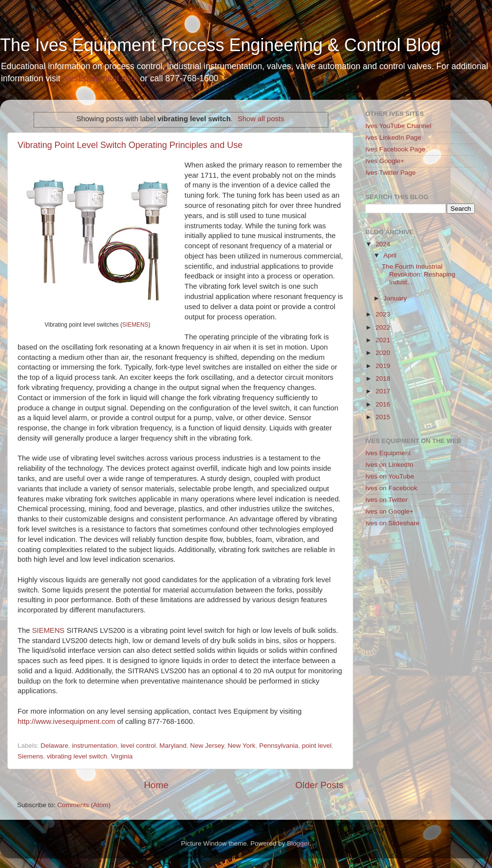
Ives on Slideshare (392, 523)
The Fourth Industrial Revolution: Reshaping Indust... (419, 274)
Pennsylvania (279, 746)
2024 (383, 244)
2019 (383, 366)
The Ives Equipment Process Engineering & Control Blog (220, 45)
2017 (383, 391)
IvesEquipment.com (100, 78)
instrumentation (95, 746)
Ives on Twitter (387, 500)
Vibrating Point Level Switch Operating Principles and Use (130, 145)
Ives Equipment (388, 453)
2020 (383, 353)
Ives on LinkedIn (389, 465)
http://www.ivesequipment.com (66, 721)
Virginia (122, 756)
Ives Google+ (385, 161)
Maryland (173, 746)
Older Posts (319, 785)
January (395, 298)
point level (317, 746)
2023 (383, 314)
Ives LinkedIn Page (393, 138)
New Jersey (207, 746)
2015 (383, 417)
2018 (383, 379)
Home (156, 785)
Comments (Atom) (84, 805)
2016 (383, 404)
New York (241, 746)
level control (138, 746)
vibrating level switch (77, 756)
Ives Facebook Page (395, 149)
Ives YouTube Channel (398, 126)
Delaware (54, 746)
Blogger (298, 843)
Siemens (30, 756)
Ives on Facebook (391, 488)
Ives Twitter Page (390, 173)
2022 (383, 327)
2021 (383, 340)
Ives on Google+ (389, 511)
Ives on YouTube (390, 476)
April (390, 255)
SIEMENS (135, 325)
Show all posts (261, 119)
